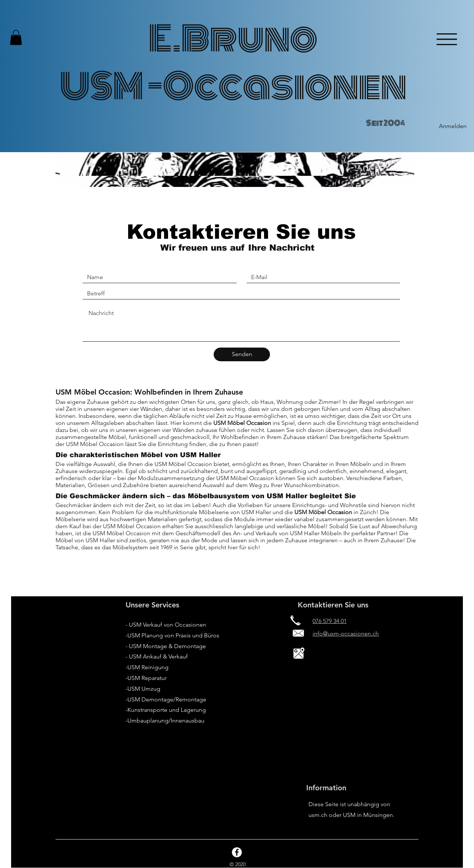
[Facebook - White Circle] (237, 852)
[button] (16, 38)
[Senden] (242, 354)
